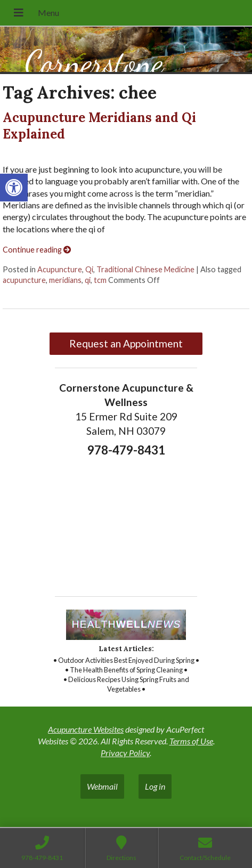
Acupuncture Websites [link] (86, 729)
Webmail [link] (102, 786)
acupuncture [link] (24, 280)
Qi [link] (89, 269)
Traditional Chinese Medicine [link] (145, 269)
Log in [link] (155, 786)
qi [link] (88, 280)
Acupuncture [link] (60, 269)
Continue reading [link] (37, 250)
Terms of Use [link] (191, 741)
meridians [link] (65, 280)
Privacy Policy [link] (125, 753)
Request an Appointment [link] (126, 343)
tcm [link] (100, 280)
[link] (14, 188)
